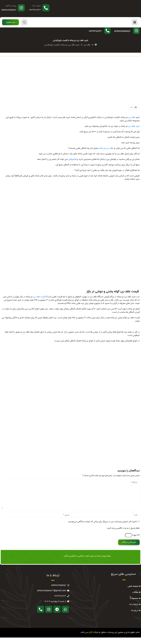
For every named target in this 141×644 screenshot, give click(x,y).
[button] (10, 22)
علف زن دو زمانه (106, 155)
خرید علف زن (134, 133)
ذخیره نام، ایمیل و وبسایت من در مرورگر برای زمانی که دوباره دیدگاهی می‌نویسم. (103, 528)
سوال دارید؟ (36, 6)
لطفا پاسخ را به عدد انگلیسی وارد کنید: (123, 535)
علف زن (132, 124)
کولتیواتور (73, 166)
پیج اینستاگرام (11, 6)
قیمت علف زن (39, 303)
